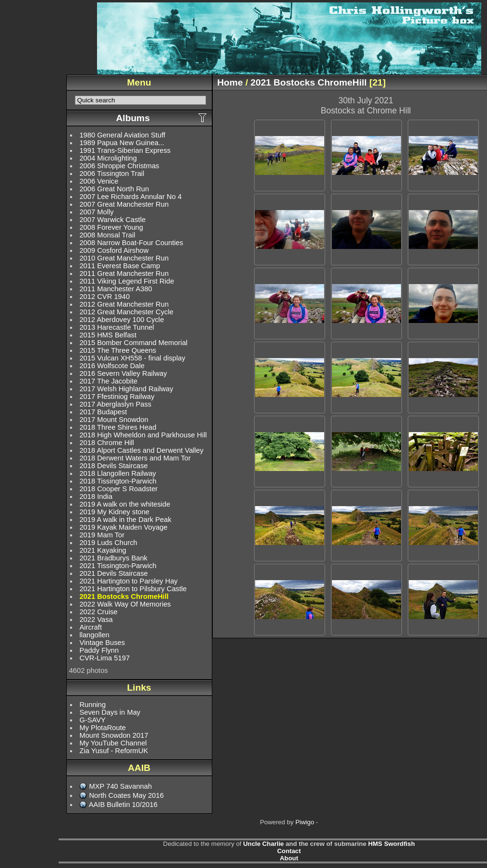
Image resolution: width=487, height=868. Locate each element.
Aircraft (91, 627)
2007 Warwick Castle (112, 220)
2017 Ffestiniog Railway (117, 397)
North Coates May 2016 (126, 795)
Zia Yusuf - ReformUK (114, 751)
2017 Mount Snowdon (114, 420)
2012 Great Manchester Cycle (126, 312)
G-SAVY (92, 720)
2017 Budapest (103, 412)
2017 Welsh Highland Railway (126, 389)
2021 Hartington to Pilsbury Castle (133, 589)
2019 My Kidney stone (114, 512)
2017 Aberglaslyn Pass (115, 404)
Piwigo (305, 822)
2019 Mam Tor (102, 535)
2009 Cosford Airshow (114, 250)
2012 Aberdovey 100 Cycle (122, 320)
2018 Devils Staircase (113, 466)
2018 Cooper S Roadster (118, 489)
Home (230, 82)
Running (92, 705)
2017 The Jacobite (108, 381)
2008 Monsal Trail (107, 235)
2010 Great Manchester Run (124, 258)
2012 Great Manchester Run (124, 304)
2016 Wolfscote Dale (112, 366)
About (289, 858)
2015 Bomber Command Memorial (133, 343)
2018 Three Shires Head (118, 427)
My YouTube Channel (113, 743)
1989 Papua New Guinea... (122, 143)
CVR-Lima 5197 (104, 658)
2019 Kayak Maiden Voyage (123, 527)
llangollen (94, 635)
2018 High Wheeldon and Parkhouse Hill (143, 435)
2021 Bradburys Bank (113, 558)
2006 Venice (99, 181)
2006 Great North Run (114, 189)
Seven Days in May (110, 712)
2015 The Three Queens (118, 350)
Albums (133, 118)
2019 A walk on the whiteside (125, 504)
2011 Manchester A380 (116, 289)
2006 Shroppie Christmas (119, 166)
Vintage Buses (102, 643)
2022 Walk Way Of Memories (125, 604)
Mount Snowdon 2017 (114, 735)
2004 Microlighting (108, 158)
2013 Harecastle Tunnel (116, 327)
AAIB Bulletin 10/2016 (123, 805)
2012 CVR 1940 (104, 297)
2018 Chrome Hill (107, 443)
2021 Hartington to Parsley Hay (128, 581)
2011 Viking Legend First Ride (127, 281)
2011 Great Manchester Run (124, 273)
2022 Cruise (98, 612)
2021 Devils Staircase (113, 573)
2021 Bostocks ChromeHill (124, 596)
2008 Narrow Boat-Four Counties (131, 243)
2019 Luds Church (108, 543)
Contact (289, 851)
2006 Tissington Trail (112, 174)
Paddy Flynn (99, 650)
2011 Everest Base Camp (120, 266)
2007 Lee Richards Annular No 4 (130, 197)
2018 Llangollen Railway (118, 473)
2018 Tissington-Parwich (118, 481)
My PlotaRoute (103, 728)
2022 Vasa (96, 620)
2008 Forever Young (111, 227)
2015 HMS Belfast (108, 335)
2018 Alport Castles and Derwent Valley (141, 450)
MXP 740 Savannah (120, 786)
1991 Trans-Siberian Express (125, 150)
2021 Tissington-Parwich (118, 566)
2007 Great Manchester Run (124, 204)
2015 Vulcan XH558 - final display (132, 358)
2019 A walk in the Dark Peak (125, 520)
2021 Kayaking (103, 550)
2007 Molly (96, 212)
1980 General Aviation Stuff (122, 135)
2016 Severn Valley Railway (123, 373)
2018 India (96, 496)
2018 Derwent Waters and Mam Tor (135, 458)
